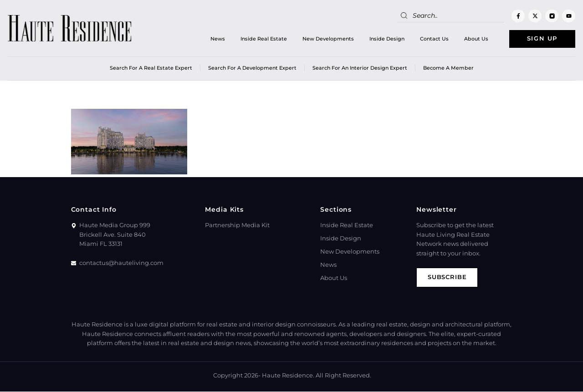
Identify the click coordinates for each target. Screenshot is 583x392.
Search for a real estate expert (151, 68)
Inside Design (386, 39)
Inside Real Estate (263, 39)
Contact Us (434, 39)
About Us (476, 39)
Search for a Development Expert (252, 68)
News (217, 39)
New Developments (328, 39)
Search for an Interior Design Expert (360, 68)
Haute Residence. (288, 376)
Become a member (448, 68)
